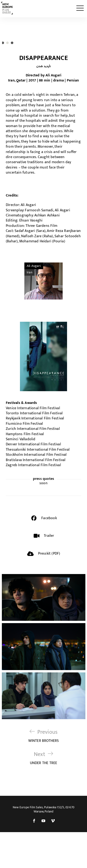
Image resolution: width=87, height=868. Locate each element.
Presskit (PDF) (49, 589)
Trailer (49, 572)
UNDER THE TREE (44, 794)
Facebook (49, 554)
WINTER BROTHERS (44, 772)
